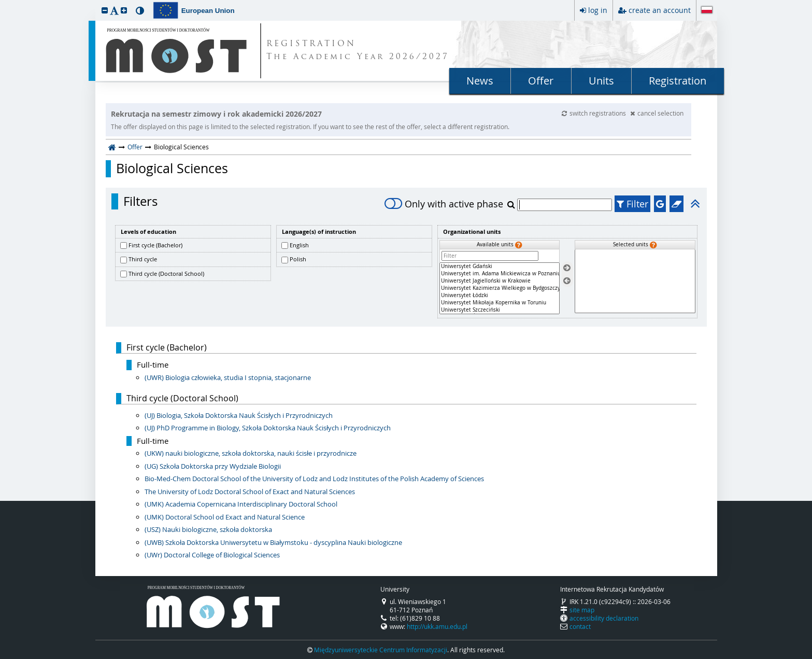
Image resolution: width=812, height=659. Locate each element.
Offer (541, 81)
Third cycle (143, 259)
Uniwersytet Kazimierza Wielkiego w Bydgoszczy (500, 288)
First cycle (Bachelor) (155, 245)
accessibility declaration (604, 618)
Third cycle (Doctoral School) (166, 274)
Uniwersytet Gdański (500, 267)
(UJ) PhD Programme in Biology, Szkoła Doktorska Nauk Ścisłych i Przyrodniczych (268, 428)
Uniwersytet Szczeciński (500, 310)
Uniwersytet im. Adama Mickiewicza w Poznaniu (500, 274)
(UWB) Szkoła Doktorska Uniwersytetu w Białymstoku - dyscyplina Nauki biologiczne (273, 542)
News (480, 81)
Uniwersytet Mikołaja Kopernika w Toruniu (500, 303)
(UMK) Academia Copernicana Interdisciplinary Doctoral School (241, 504)
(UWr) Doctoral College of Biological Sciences (212, 555)
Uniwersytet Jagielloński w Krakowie (500, 281)
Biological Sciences (172, 169)
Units (601, 81)
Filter (632, 204)
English (299, 245)
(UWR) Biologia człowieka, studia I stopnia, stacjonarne (228, 377)
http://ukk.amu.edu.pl (437, 626)
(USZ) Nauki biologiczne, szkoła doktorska (208, 529)
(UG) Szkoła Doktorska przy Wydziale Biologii (213, 466)
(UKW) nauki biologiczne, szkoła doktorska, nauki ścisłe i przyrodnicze (251, 453)
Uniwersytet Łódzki (500, 296)
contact (580, 626)
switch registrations (595, 113)
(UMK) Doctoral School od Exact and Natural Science (225, 517)
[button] (105, 10)
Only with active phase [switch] (444, 204)
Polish (298, 259)
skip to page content (3, 3)
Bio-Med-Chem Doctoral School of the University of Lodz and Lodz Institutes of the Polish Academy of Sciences (314, 479)
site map (582, 610)
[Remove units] (567, 281)
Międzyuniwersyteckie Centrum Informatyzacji (381, 650)
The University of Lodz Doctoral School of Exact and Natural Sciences (250, 492)
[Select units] (567, 268)
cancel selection (657, 113)
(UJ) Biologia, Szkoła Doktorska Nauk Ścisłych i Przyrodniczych (239, 415)
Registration (678, 81)
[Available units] (500, 288)
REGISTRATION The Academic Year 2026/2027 (358, 51)
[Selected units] (635, 281)
